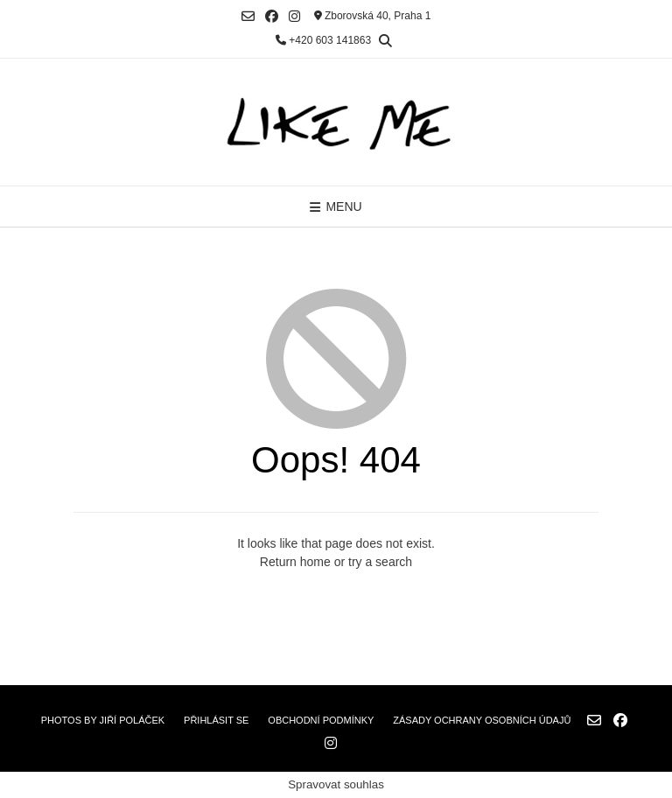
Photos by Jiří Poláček (103, 720)
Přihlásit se (216, 720)
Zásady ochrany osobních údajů (482, 720)
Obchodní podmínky (321, 720)
